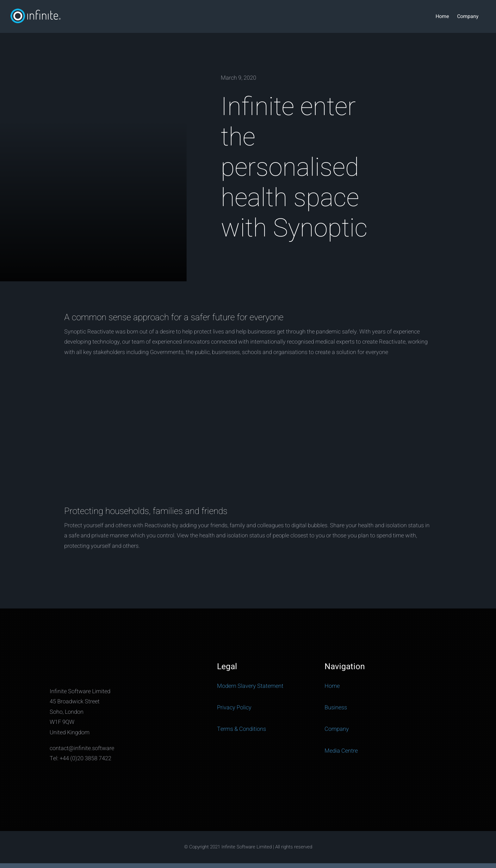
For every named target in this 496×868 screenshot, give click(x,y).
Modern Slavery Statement (250, 686)
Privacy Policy (234, 708)
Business (336, 708)
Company (337, 729)
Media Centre (341, 751)
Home (332, 686)
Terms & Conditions (242, 729)
